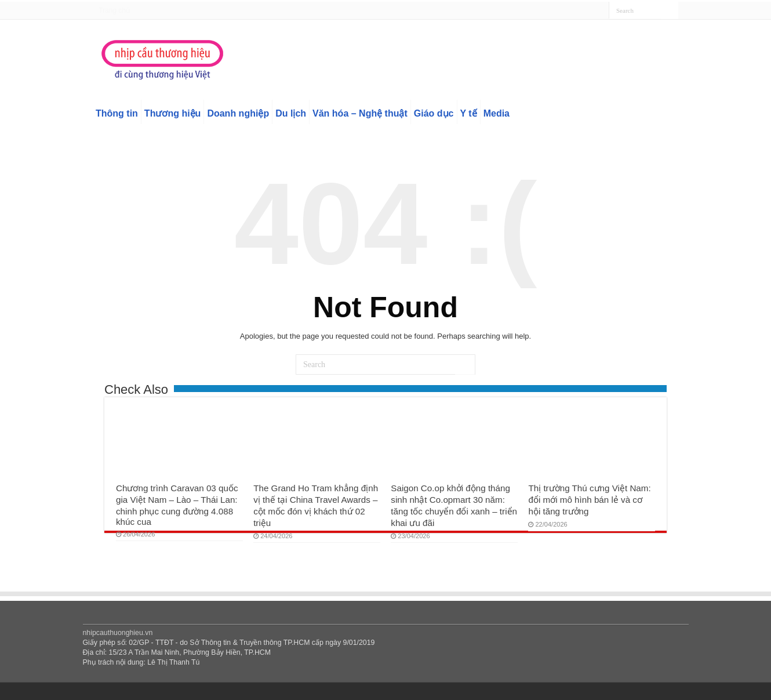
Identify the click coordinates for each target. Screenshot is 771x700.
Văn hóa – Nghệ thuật (360, 113)
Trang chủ (114, 10)
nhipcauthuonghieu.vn (118, 633)
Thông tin (117, 113)
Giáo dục (434, 113)
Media (497, 113)
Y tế (469, 113)
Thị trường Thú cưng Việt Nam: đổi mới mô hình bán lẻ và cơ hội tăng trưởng (589, 500)
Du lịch (291, 113)
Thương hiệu (173, 113)
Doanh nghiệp (238, 113)
